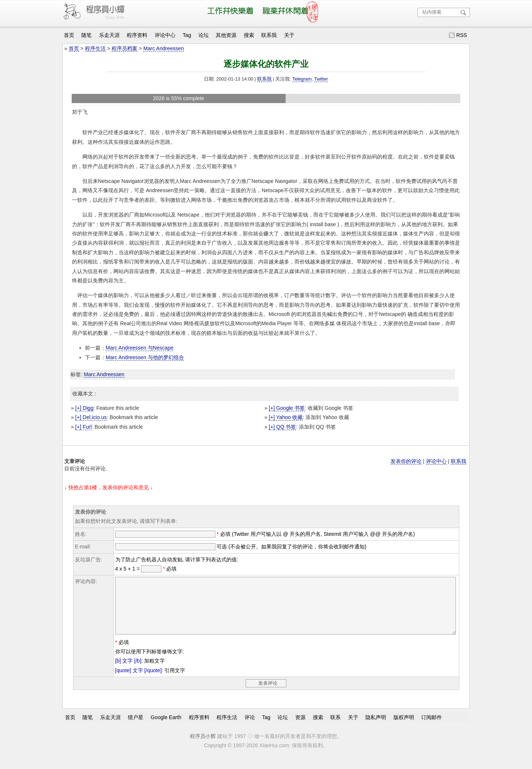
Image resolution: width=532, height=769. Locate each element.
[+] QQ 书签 (282, 427)
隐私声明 (376, 728)
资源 (300, 728)
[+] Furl (83, 427)
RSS (462, 35)
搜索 (249, 35)
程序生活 (95, 48)
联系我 (269, 35)
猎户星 (136, 728)
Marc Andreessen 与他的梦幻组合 (145, 357)
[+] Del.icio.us (91, 417)
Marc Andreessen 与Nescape (139, 348)
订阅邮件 (432, 728)
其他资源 (226, 35)
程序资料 (137, 35)
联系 (335, 728)
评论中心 (165, 35)
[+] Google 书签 (287, 408)
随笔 (86, 35)
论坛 (204, 35)
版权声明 (404, 728)
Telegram (302, 79)
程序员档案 (125, 48)
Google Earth (166, 728)
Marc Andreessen (164, 48)
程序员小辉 (203, 747)
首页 (69, 35)
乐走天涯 (109, 35)
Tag (187, 35)
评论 (250, 728)
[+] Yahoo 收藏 (286, 417)
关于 (289, 35)
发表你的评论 (406, 461)
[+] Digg (84, 408)
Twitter (321, 79)
